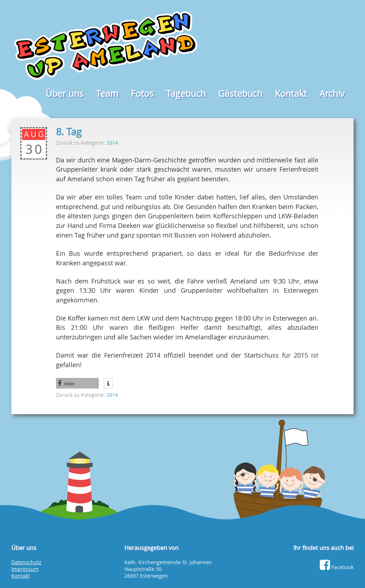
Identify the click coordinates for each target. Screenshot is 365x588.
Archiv (332, 93)
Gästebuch (240, 93)
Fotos (142, 93)
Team (107, 93)
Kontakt (291, 93)
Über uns (65, 93)
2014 (112, 143)
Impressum (25, 569)
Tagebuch (186, 93)
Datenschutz (26, 562)
